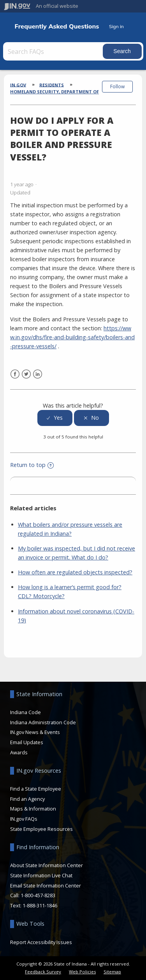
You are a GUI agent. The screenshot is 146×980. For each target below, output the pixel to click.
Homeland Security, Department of (55, 92)
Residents (52, 85)
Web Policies (82, 972)
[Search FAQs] (54, 51)
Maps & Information (33, 809)
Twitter (26, 374)
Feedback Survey (43, 972)
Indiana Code (26, 712)
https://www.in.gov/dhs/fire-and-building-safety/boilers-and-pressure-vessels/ (72, 337)
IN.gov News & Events (35, 732)
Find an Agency (27, 799)
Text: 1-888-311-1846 (34, 905)
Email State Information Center (46, 886)
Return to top (32, 465)
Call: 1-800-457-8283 (33, 895)
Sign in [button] (116, 26)
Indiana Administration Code (43, 722)
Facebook (15, 374)
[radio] (55, 418)
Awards (19, 752)
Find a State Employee (36, 789)
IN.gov (18, 85)
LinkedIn (38, 374)
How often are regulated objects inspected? (75, 572)
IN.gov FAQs (24, 819)
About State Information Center (47, 865)
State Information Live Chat (41, 875)
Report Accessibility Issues (41, 942)
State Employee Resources (41, 829)
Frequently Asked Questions (57, 26)
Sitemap (112, 972)
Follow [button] (117, 86)
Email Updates (27, 742)
